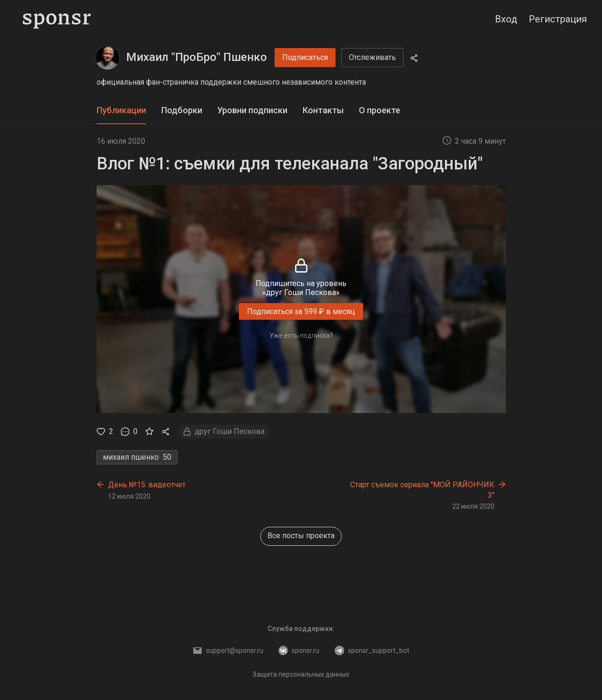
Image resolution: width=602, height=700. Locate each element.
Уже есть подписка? (301, 335)
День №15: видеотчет (147, 485)
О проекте (380, 110)
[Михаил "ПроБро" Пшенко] (108, 58)
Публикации (121, 110)
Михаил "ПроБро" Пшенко (197, 57)
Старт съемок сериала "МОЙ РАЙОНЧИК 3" (422, 490)
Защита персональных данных (301, 674)
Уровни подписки (252, 110)
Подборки (182, 110)
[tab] (121, 111)
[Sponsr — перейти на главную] (57, 19)
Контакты (323, 110)
